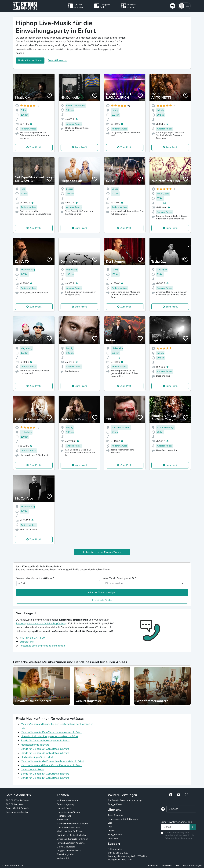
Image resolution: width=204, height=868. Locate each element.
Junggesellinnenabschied (69, 851)
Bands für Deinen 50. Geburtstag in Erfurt (45, 749)
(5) (164, 203)
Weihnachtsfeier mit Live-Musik (72, 824)
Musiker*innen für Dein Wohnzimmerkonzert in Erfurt (52, 732)
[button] (184, 6)
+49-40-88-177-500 (32, 638)
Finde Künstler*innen (30, 61)
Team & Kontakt (116, 815)
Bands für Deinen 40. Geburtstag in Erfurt (45, 778)
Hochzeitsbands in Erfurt (35, 745)
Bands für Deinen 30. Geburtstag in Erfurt (45, 774)
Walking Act (63, 858)
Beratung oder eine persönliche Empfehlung (41, 624)
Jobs (110, 827)
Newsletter (113, 838)
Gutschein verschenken (17, 812)
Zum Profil (35, 147)
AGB (177, 866)
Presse (111, 831)
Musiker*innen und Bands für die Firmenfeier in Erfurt (52, 765)
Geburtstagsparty (65, 804)
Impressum (153, 866)
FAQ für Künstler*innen (18, 800)
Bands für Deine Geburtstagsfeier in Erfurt (45, 741)
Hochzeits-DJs (64, 816)
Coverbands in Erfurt (33, 770)
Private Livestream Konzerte (71, 843)
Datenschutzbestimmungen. (178, 838)
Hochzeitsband (64, 808)
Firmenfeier (62, 820)
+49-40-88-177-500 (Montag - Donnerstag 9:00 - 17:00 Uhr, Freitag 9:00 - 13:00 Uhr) (128, 856)
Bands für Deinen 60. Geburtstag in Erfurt (45, 753)
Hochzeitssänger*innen (68, 812)
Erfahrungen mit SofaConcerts (123, 819)
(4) (119, 358)
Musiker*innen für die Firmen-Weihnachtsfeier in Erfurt (53, 761)
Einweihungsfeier (65, 854)
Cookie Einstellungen (192, 866)
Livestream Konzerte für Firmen (72, 839)
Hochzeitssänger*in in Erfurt (37, 757)
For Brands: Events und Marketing (125, 800)
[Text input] (175, 827)
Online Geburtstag (66, 847)
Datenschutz (166, 866)
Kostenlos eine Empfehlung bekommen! (43, 646)
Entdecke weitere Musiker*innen (102, 552)
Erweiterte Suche (102, 600)
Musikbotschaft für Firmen (70, 831)
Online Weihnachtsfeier (68, 827)
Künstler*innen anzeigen (102, 593)
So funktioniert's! (57, 60)
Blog (110, 823)
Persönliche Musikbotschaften (72, 835)
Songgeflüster (115, 804)
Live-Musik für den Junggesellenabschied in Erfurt (49, 736)
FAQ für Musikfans (15, 804)
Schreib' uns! (27, 642)
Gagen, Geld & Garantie (17, 808)
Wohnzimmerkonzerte (68, 800)
